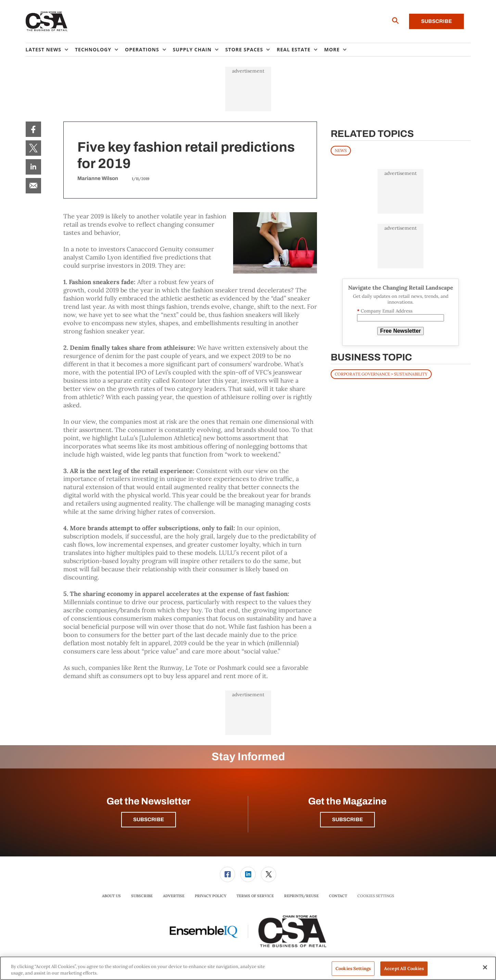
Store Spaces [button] (244, 49)
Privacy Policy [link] (211, 896)
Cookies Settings (376, 896)
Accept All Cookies (404, 969)
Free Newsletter (400, 331)
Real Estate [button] (294, 49)
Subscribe (436, 21)
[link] (33, 129)
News (341, 150)
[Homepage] (47, 22)
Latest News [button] (43, 49)
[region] (248, 968)
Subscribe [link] (142, 896)
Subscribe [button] (149, 819)
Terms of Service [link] (255, 896)
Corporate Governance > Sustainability (381, 374)
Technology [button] (93, 49)
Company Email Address (385, 311)
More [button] (332, 49)
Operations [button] (142, 49)
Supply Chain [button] (192, 49)
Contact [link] (338, 896)
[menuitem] (50, 50)
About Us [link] (111, 896)
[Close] (485, 967)
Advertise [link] (174, 896)
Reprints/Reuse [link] (301, 896)
